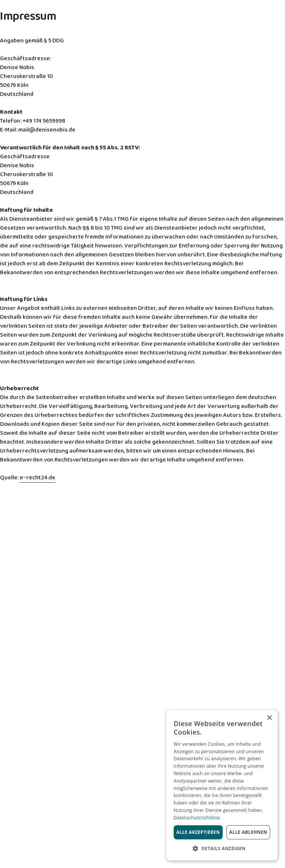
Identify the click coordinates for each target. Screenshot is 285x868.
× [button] (269, 718)
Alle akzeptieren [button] (198, 832)
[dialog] (222, 785)
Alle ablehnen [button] (248, 832)
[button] (222, 849)
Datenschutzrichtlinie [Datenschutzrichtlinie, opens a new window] (197, 818)
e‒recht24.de (37, 478)
